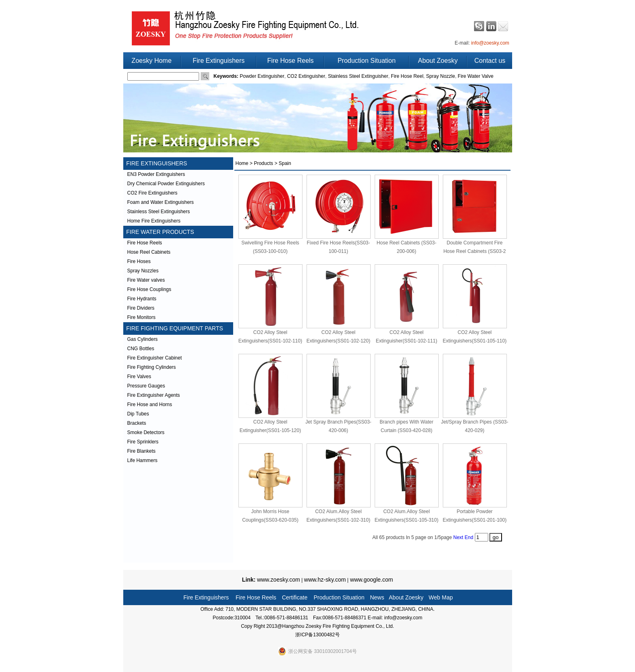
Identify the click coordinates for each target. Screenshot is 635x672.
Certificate (295, 597)
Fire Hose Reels (291, 61)
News (377, 597)
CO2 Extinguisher (306, 76)
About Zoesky (438, 61)
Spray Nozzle (441, 76)
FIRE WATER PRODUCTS (159, 232)
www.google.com (371, 580)
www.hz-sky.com (325, 580)
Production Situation (366, 61)
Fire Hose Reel (407, 76)
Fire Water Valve (476, 76)
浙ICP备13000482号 (317, 635)
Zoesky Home (151, 61)
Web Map (441, 597)
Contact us (490, 61)
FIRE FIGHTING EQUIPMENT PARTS (173, 328)
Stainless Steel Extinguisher (358, 76)
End (469, 537)
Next (458, 537)
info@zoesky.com (490, 43)
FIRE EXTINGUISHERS (155, 163)
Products (263, 163)
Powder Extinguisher (262, 76)
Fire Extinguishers (219, 61)
